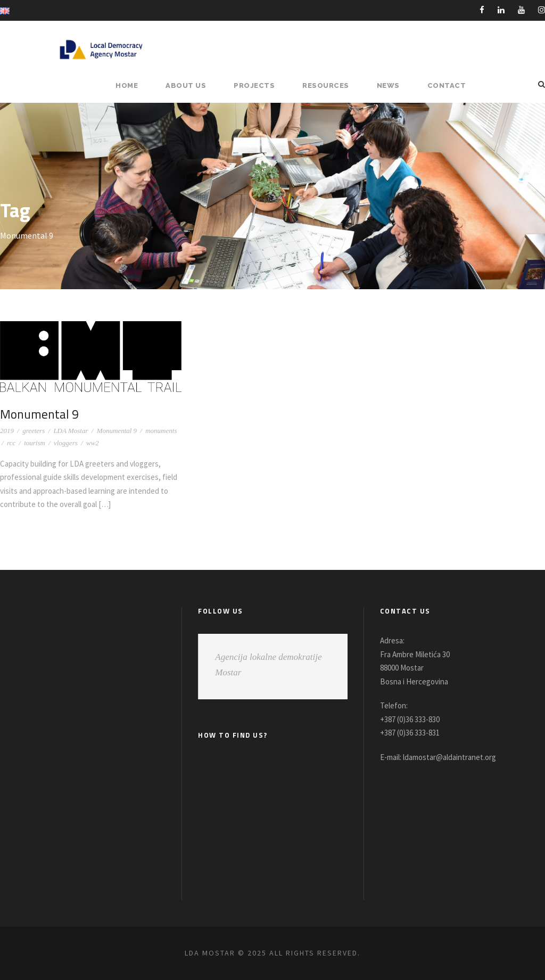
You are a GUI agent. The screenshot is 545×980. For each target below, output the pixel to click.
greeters (34, 431)
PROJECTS (260, 85)
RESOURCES (330, 85)
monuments (161, 431)
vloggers (66, 443)
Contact (448, 85)
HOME (135, 85)
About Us (193, 85)
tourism (35, 443)
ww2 (93, 443)
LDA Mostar (71, 431)
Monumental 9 (39, 414)
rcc (11, 443)
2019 (7, 431)
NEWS (392, 85)
